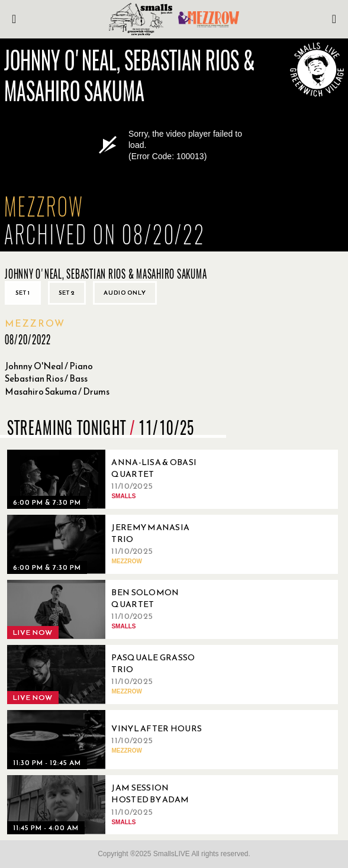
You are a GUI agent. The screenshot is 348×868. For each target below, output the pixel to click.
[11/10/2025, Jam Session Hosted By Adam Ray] (108, 805)
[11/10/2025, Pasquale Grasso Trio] (108, 675)
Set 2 (67, 293)
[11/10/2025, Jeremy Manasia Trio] (108, 544)
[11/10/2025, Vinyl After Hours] (108, 740)
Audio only (125, 293)
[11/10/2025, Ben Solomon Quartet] (108, 609)
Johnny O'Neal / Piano (49, 366)
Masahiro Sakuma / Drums (57, 391)
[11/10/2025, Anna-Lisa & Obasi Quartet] (108, 479)
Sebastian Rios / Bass (46, 378)
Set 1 (23, 293)
